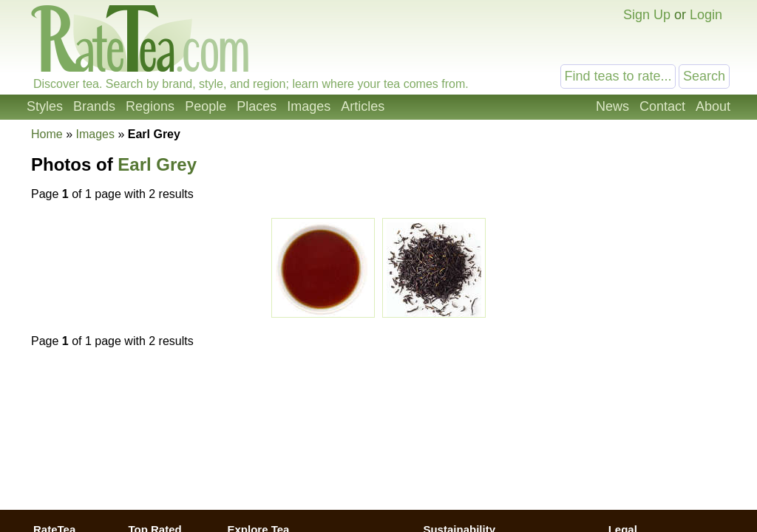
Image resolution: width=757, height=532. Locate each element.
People (206, 106)
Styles (45, 106)
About (713, 106)
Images (309, 106)
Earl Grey (157, 164)
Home (47, 134)
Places (257, 106)
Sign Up (647, 15)
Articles (363, 106)
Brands (94, 106)
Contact (662, 106)
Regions (150, 106)
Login (706, 15)
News (612, 106)
